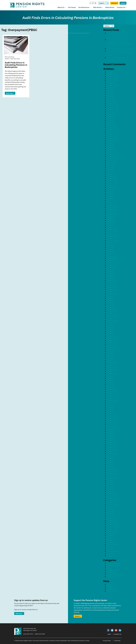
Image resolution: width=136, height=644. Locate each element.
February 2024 (112, 127)
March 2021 (111, 201)
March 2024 (111, 125)
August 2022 (112, 163)
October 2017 (112, 292)
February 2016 (112, 336)
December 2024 (113, 105)
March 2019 (111, 254)
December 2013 (113, 394)
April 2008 (111, 540)
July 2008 (110, 536)
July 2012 (110, 431)
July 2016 (110, 325)
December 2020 (113, 207)
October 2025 (112, 83)
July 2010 (110, 483)
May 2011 (110, 462)
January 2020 (112, 232)
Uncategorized (112, 577)
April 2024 (111, 123)
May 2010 (110, 487)
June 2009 (111, 511)
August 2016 (111, 323)
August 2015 (111, 349)
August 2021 (111, 190)
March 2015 (111, 360)
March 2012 (111, 440)
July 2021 (110, 192)
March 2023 (111, 150)
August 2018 (111, 269)
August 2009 (112, 507)
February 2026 (112, 74)
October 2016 (112, 318)
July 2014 (110, 378)
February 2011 (112, 469)
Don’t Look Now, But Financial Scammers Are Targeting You (118, 59)
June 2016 (111, 327)
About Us (61, 7)
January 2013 (112, 418)
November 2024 (113, 107)
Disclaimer (117, 641)
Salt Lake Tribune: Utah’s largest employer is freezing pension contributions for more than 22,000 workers (120, 43)
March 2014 (111, 387)
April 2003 (111, 556)
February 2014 (112, 389)
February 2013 (112, 416)
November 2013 (113, 396)
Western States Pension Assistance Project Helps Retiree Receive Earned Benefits (120, 53)
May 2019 (110, 249)
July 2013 (110, 405)
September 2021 (113, 187)
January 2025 (112, 103)
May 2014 (110, 383)
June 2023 (111, 145)
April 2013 (111, 411)
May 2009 (111, 513)
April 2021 (111, 198)
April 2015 (111, 358)
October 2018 (112, 265)
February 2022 (112, 176)
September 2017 (113, 294)
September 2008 (113, 531)
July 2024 (110, 116)
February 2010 (112, 494)
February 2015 (112, 363)
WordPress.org (112, 591)
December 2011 (112, 447)
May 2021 (110, 196)
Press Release (112, 572)
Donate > (78, 616)
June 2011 (111, 460)
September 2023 (113, 139)
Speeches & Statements (116, 574)
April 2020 (111, 225)
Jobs (109, 634)
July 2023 (110, 143)
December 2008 (113, 525)
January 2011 (112, 471)
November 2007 (113, 542)
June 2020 (111, 221)
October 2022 (112, 161)
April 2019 (111, 252)
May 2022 (110, 170)
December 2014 (113, 367)
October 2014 (112, 371)
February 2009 (112, 520)
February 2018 (112, 283)
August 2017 (111, 296)
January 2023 (112, 154)
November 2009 (113, 500)
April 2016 (111, 332)
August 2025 (112, 87)
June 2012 (111, 434)
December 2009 (113, 498)
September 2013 (113, 400)
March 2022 (111, 174)
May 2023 (110, 147)
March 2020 (111, 227)
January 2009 (112, 522)
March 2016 (111, 334)
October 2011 (112, 451)
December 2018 (113, 261)
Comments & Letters (114, 566)
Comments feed (113, 589)
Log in (109, 584)
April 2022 (111, 172)
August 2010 (111, 480)
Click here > (19, 613)
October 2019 (112, 238)
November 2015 (113, 343)
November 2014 (113, 369)
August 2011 (111, 456)
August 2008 (112, 534)
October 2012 (112, 425)
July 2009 (110, 509)
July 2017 (110, 298)
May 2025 (110, 94)
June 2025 (111, 92)
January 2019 (112, 258)
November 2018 (113, 263)
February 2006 (112, 551)
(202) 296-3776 (28, 634)
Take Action (98, 7)
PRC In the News (113, 570)
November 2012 (113, 423)
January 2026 (112, 76)
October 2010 (112, 476)
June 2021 (111, 194)
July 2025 (110, 90)
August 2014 (111, 376)
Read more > (10, 93)
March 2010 (111, 491)
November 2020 (113, 210)
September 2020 (113, 214)
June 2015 (111, 354)
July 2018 (110, 272)
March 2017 (111, 307)
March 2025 (111, 99)
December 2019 (113, 234)
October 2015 (112, 345)
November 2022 (113, 158)
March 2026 (111, 72)
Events (109, 568)
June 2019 (111, 247)
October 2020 (112, 212)
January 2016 (112, 338)
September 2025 (113, 85)
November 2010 (113, 474)
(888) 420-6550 (40, 634)
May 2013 (110, 409)
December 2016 (113, 314)
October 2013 (112, 398)
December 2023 (113, 132)
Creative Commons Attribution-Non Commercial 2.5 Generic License (69, 641)
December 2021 (113, 181)
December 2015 (113, 340)
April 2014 (111, 385)
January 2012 (112, 445)
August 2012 (111, 429)
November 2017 (113, 289)
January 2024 (112, 130)
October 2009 (112, 502)
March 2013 (111, 414)
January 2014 (112, 392)
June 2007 (111, 547)
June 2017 (111, 301)
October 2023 (112, 136)
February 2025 (112, 101)
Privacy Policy (107, 641)
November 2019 (113, 236)
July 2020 (110, 218)
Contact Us (122, 7)
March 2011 (111, 467)
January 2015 (112, 365)
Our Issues (72, 7)
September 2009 (113, 505)
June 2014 (111, 380)
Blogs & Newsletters (114, 563)
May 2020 (110, 223)
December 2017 (113, 287)
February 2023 (112, 152)
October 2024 (112, 110)
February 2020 (112, 229)
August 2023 (112, 141)
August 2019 (111, 243)
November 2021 (113, 183)
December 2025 (113, 79)
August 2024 (112, 114)
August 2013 (111, 403)
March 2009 (111, 518)
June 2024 (111, 118)
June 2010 (111, 485)
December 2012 (113, 420)
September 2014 (113, 374)
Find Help (114, 3)
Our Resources (84, 7)
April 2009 (111, 516)
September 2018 (113, 267)
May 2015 (110, 356)
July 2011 (110, 458)
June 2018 (111, 274)
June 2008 (111, 538)
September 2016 (113, 320)
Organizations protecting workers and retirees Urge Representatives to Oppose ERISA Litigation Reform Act (120, 35)
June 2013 (111, 407)
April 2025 (111, 96)
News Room (110, 7)
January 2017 (112, 312)
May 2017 (110, 303)
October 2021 (112, 185)
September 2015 (113, 347)
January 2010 (112, 496)
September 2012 (113, 427)
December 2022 (113, 156)
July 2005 (110, 553)
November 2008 (113, 527)
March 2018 (111, 281)
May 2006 (110, 549)
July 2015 (110, 352)
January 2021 (112, 205)
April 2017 (111, 305)
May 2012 (110, 436)
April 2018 (111, 278)
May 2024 (110, 121)
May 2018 (110, 276)
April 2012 (111, 438)
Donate (123, 3)
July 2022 (110, 165)
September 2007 (113, 545)
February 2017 (112, 309)
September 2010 (113, 478)
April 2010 (111, 489)
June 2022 (111, 167)
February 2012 (112, 443)
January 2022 (112, 178)
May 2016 (110, 329)
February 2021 (112, 203)
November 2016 (113, 316)
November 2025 (113, 81)
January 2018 (112, 285)
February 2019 (112, 256)
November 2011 (113, 449)
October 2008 (112, 529)
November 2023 (113, 134)
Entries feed (111, 587)
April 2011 (110, 465)
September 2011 (113, 454)
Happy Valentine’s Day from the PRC (120, 49)
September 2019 (113, 241)
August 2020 (112, 216)
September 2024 (113, 112)
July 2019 (110, 245)
